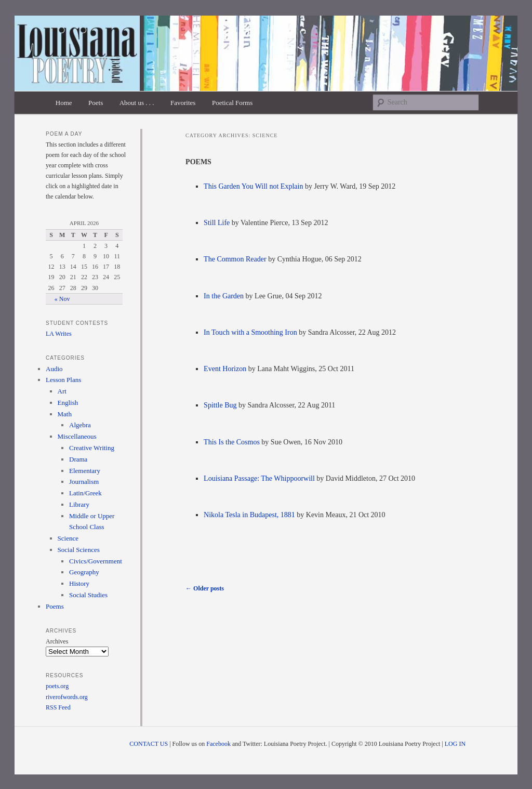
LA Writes (59, 334)
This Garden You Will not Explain (253, 186)
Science (68, 538)
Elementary (85, 471)
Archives (57, 641)
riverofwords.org (67, 697)
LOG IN (455, 744)
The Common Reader (235, 259)
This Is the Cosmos (232, 442)
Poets (96, 103)
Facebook (218, 744)
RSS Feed (58, 707)
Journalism (84, 482)
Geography (84, 572)
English (68, 403)
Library (79, 504)
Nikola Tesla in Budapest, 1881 (249, 515)
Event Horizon (225, 369)
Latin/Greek (85, 493)
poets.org (57, 686)
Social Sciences (79, 550)
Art (62, 391)
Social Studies (88, 595)
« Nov (62, 299)
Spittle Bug (220, 405)
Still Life (217, 223)
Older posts (205, 588)
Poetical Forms (232, 103)
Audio (54, 369)
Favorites (183, 103)
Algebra (80, 425)
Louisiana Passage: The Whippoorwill (259, 478)
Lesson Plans (63, 380)
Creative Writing (92, 448)
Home (64, 103)
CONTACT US (149, 744)
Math (65, 414)
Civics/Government (96, 561)
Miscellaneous (77, 436)
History (79, 583)
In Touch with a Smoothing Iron (250, 332)
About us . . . (137, 103)
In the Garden (224, 296)
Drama (78, 459)
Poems (55, 606)
